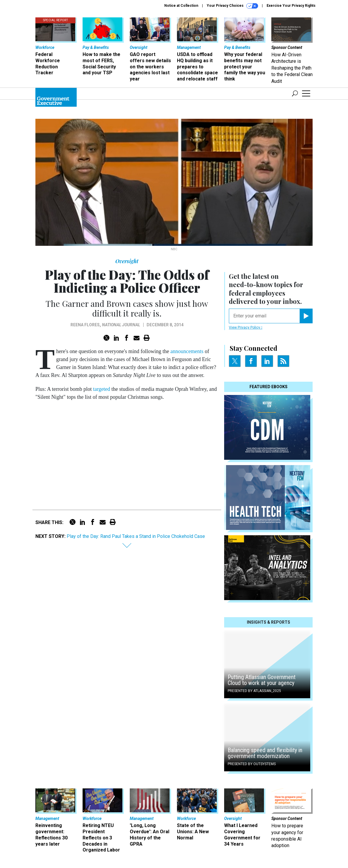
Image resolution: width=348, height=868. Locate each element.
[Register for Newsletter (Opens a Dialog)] (306, 316)
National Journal (121, 325)
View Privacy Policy (246, 327)
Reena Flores (85, 325)
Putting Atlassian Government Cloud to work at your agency (262, 680)
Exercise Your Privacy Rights (291, 6)
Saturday (122, 375)
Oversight (127, 261)
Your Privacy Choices (232, 6)
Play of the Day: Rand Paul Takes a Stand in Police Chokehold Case (136, 536)
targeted (102, 389)
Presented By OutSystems (252, 764)
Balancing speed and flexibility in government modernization (265, 753)
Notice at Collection (181, 6)
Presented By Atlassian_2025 (254, 691)
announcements (187, 351)
